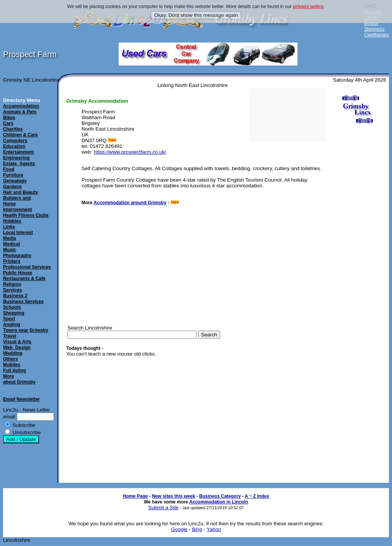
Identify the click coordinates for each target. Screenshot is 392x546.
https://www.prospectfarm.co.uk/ (130, 152)
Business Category (220, 496)
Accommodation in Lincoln (219, 502)
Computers (15, 141)
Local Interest (18, 233)
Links (9, 227)
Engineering (16, 158)
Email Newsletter (21, 399)
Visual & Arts (17, 342)
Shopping (14, 313)
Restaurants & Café (24, 279)
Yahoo (214, 529)
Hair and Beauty (20, 192)
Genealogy (15, 181)
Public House (18, 273)
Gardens (12, 187)
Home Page (135, 496)
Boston (371, 23)
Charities (13, 129)
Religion (12, 284)
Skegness (374, 29)
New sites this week (174, 496)
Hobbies (12, 221)
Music (10, 250)
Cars (8, 123)
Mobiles (12, 365)
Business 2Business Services (23, 299)
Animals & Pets (20, 112)
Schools (12, 307)
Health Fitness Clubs (26, 215)
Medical (11, 244)
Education (14, 146)
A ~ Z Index (257, 496)
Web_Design (17, 348)
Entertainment (19, 152)
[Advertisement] (358, 259)
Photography (17, 256)
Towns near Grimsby (26, 330)
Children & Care (20, 135)
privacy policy (308, 7)
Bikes (9, 118)
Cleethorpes (376, 35)
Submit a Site (163, 507)
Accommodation (21, 106)
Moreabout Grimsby (19, 379)
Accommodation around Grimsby (130, 203)
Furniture (13, 175)
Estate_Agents (19, 164)
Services (12, 290)
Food (9, 169)
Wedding (13, 353)
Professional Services (27, 267)
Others (11, 359)
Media (10, 238)
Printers (12, 261)
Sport (9, 319)
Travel (10, 336)
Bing (197, 529)
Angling (12, 325)
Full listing (15, 371)
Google (179, 529)
